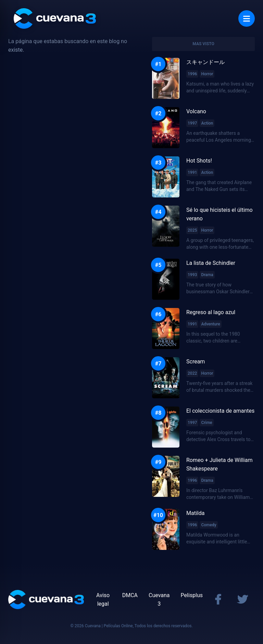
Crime (206, 423)
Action (207, 123)
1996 (192, 74)
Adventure (210, 324)
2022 (192, 373)
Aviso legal (103, 600)
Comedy (209, 525)
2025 (192, 230)
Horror (207, 74)
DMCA (130, 595)
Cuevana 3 (159, 600)
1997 (192, 123)
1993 (192, 275)
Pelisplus (192, 595)
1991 (192, 172)
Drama (207, 275)
